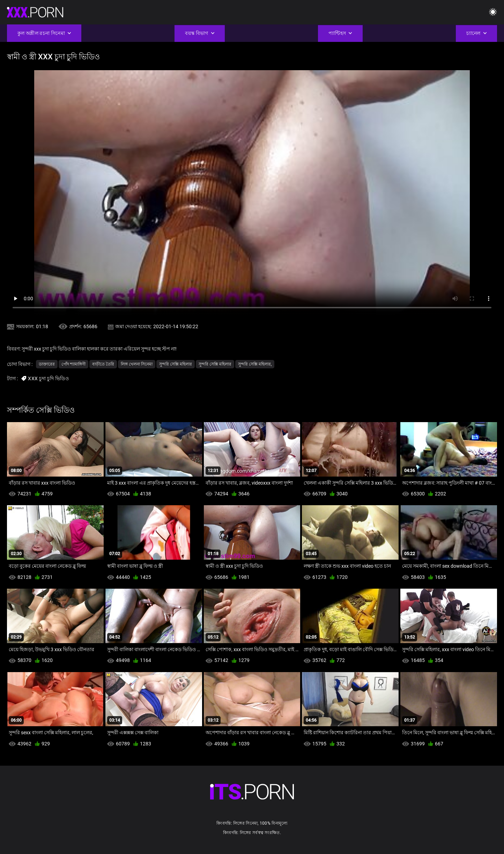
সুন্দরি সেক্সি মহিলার (176, 364)
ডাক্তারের (47, 364)
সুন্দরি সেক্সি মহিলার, (255, 364)
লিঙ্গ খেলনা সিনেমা (137, 364)
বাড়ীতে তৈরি (103, 364)
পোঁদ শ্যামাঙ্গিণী (73, 364)
